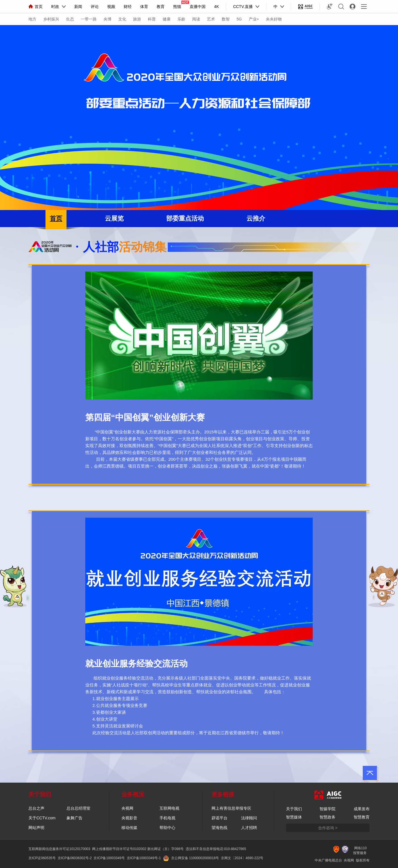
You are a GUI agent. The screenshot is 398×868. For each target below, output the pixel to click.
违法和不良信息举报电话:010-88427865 (216, 849)
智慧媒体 (294, 817)
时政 (55, 7)
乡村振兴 (51, 19)
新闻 (78, 7)
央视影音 (129, 818)
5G (239, 19)
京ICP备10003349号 (109, 858)
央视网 (127, 808)
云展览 (114, 218)
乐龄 (181, 19)
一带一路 (89, 19)
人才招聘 (249, 828)
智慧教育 (362, 817)
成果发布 (362, 809)
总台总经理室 (78, 808)
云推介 (256, 218)
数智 (226, 19)
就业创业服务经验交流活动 (136, 664)
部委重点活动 (185, 218)
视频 (111, 7)
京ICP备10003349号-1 (144, 858)
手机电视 (167, 818)
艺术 (211, 19)
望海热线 (219, 828)
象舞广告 (74, 818)
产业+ (254, 19)
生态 (70, 19)
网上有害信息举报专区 (231, 808)
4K (216, 7)
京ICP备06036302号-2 (75, 858)
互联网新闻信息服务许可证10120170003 (59, 849)
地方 (32, 19)
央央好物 (274, 19)
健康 (167, 19)
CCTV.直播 (243, 7)
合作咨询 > (328, 828)
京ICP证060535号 (42, 858)
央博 (107, 19)
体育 (144, 7)
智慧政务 (327, 817)
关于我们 (294, 809)
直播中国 (198, 7)
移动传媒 (129, 828)
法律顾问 (249, 818)
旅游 (137, 19)
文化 (122, 19)
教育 (161, 7)
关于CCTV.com (42, 818)
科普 (152, 19)
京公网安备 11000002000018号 (191, 858)
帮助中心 (167, 828)
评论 (95, 7)
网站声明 (36, 828)
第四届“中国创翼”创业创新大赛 (145, 417)
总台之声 (36, 808)
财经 (128, 7)
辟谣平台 (219, 818)
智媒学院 (327, 809)
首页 (36, 7)
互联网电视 (169, 808)
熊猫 (177, 7)
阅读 (196, 19)
